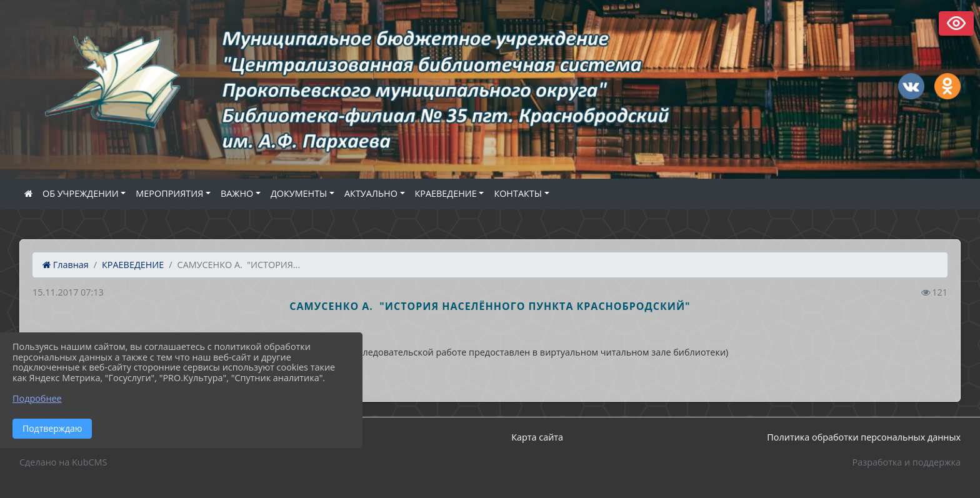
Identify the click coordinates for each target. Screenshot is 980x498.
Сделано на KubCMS (63, 462)
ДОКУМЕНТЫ (299, 193)
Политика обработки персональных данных (864, 437)
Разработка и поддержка (907, 462)
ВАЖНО (237, 193)
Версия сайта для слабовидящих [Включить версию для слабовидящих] (956, 23)
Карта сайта (537, 437)
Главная (66, 265)
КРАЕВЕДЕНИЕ (446, 193)
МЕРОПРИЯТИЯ (169, 193)
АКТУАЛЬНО (371, 193)
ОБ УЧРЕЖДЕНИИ (81, 193)
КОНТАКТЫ (518, 193)
